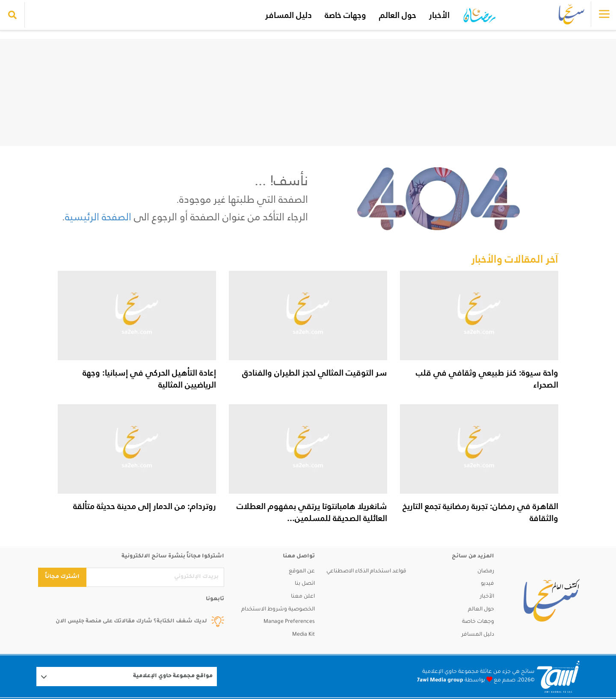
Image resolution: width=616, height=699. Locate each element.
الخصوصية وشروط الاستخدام (278, 610)
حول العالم (398, 15)
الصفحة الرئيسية (98, 217)
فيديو (487, 584)
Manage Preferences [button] (289, 622)
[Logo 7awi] (558, 677)
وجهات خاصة (345, 15)
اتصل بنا (305, 584)
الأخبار (439, 15)
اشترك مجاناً (62, 577)
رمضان (486, 572)
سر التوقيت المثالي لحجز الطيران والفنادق (315, 373)
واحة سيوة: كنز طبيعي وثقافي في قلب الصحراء (487, 379)
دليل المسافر (289, 15)
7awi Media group (440, 681)
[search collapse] (12, 15)
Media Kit (304, 635)
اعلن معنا (303, 597)
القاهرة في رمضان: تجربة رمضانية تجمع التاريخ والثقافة (480, 512)
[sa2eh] (552, 600)
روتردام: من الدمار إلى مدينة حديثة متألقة (145, 506)
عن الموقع (302, 572)
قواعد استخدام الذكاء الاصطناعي (366, 572)
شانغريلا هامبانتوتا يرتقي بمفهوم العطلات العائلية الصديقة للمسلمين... (312, 512)
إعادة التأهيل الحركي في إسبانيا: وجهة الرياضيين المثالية (149, 379)
